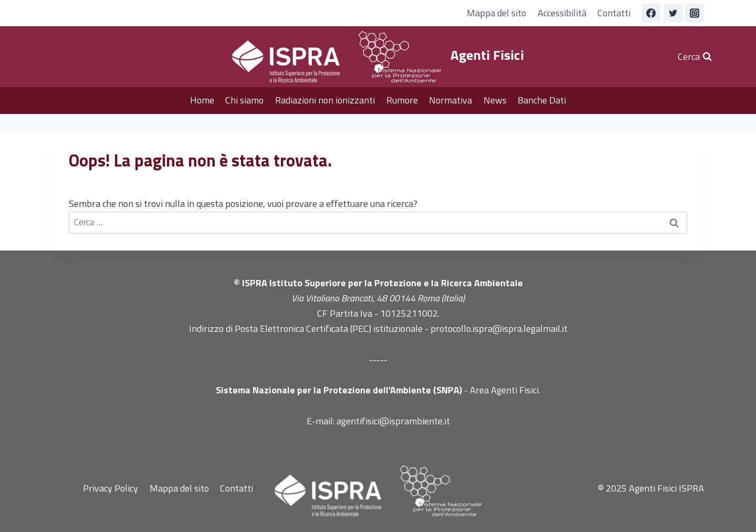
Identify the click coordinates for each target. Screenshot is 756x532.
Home (202, 100)
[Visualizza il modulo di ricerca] (695, 57)
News (495, 100)
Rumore (402, 100)
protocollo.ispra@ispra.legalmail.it (499, 328)
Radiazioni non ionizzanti (325, 100)
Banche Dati (542, 100)
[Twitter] (673, 13)
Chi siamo (244, 100)
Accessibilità (562, 13)
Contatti (614, 13)
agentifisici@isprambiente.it (393, 421)
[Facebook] (651, 13)
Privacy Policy (111, 488)
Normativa (450, 100)
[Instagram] (695, 13)
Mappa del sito (496, 13)
